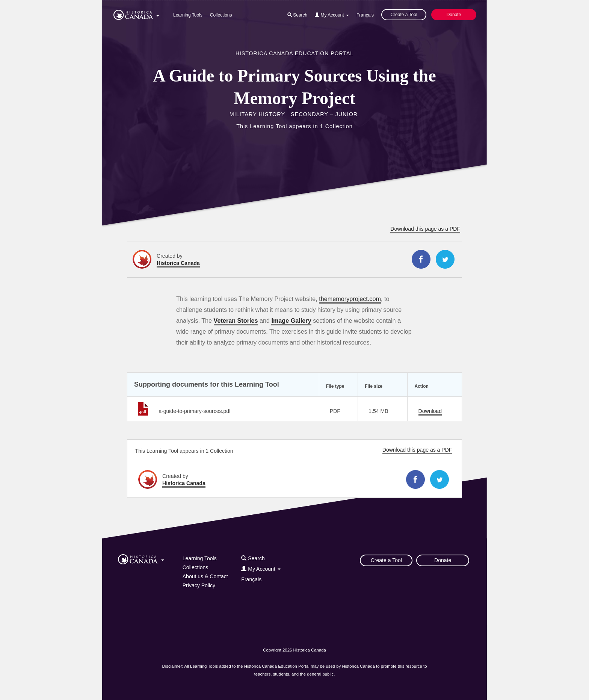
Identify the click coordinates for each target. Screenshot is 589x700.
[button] (136, 14)
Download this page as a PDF (425, 229)
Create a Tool (404, 15)
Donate (454, 15)
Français (365, 15)
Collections (221, 15)
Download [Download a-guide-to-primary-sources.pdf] (430, 411)
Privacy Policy (199, 585)
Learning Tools (188, 15)
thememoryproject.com (350, 299)
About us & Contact (205, 576)
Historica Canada (178, 263)
